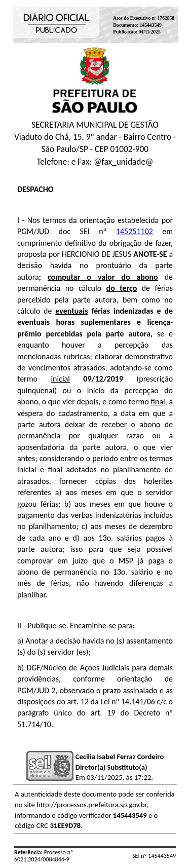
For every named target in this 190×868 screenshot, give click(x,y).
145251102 (135, 231)
